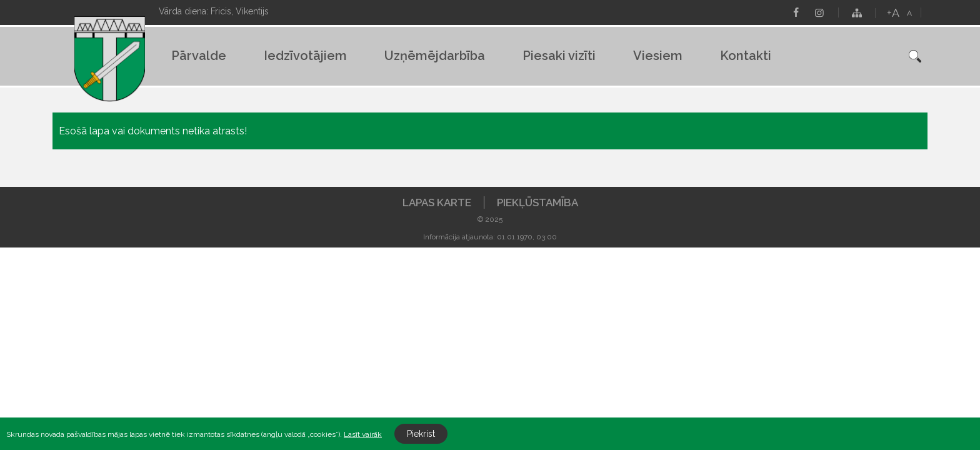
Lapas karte (437, 202)
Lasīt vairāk (363, 434)
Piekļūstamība (537, 202)
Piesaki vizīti (559, 56)
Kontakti (746, 56)
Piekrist (421, 434)
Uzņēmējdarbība (435, 56)
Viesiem (658, 56)
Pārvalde (199, 56)
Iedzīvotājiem (305, 56)
